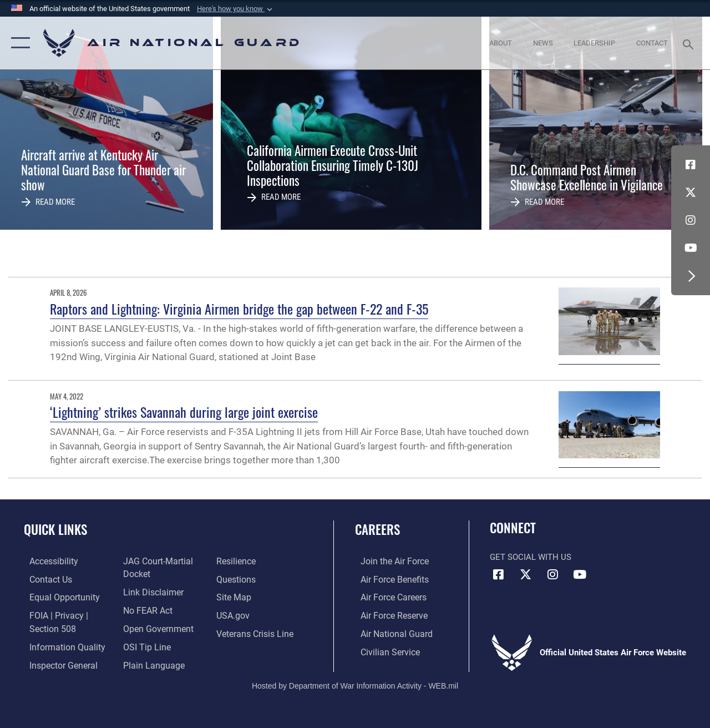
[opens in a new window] (48, 561)
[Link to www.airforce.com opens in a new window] (388, 561)
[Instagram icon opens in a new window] (691, 220)
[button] (236, 9)
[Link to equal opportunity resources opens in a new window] (57, 596)
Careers (377, 530)
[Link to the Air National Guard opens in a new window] (389, 631)
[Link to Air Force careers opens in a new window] (387, 596)
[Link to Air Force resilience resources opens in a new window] (237, 561)
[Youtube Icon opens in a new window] (691, 248)
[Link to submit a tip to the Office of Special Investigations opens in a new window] (143, 644)
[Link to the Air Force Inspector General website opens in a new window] (57, 662)
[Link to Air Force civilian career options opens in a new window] (383, 649)
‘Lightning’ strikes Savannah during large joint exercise (184, 412)
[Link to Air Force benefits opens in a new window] (388, 579)
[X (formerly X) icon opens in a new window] (691, 193)
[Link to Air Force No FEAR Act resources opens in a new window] (145, 609)
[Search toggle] (690, 43)
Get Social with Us (531, 557)
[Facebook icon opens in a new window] (691, 165)
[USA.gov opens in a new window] (234, 614)
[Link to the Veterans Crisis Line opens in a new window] (255, 631)
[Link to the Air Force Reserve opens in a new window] (388, 614)
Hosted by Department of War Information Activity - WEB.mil (355, 683)
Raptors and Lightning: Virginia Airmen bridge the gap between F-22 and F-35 (239, 309)
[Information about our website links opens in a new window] (150, 591)
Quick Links (55, 530)
